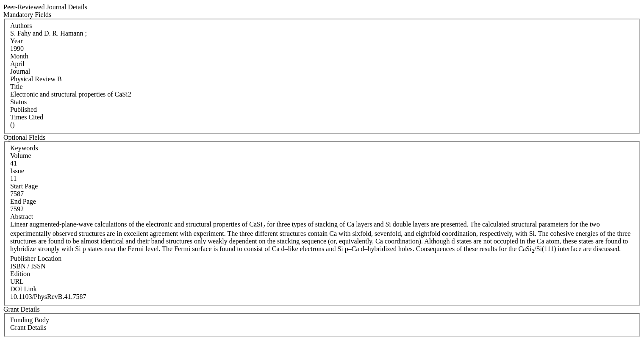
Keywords (24, 148)
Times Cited (27, 117)
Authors (21, 26)
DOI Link (24, 289)
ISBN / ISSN (28, 266)
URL (17, 281)
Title (17, 87)
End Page (23, 201)
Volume (21, 156)
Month (19, 56)
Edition (20, 274)
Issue (17, 171)
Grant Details (28, 328)
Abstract (22, 217)
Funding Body (30, 320)
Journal (20, 71)
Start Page (24, 186)
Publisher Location (36, 258)
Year (16, 41)
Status (18, 102)
